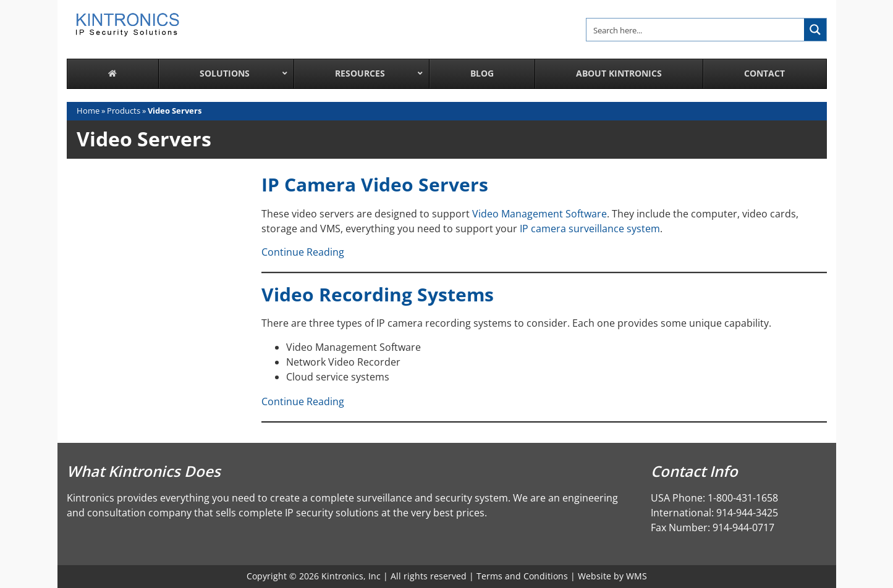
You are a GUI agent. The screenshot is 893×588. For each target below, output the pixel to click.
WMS (637, 576)
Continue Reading (303, 252)
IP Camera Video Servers (375, 184)
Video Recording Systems (378, 294)
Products (124, 111)
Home (88, 111)
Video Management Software (540, 214)
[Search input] (696, 30)
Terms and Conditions (522, 576)
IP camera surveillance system (590, 229)
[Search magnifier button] (815, 30)
